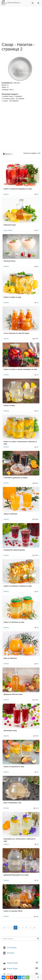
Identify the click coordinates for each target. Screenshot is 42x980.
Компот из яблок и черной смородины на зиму (20, 369)
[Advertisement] (21, 126)
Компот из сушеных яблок (13, 911)
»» (34, 928)
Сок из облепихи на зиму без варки (16, 333)
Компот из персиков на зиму (14, 767)
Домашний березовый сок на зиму (16, 875)
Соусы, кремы (8, 230)
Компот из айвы (9, 405)
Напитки (8, 154)
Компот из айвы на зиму (12, 297)
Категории (9, 953)
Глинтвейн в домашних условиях (16, 478)
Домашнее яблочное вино (13, 694)
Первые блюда (21, 963)
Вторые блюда (21, 969)
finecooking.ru (11, 3)
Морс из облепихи (10, 658)
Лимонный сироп (10, 225)
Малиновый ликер (10, 731)
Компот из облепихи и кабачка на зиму (18, 586)
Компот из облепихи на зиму (14, 622)
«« (4, 928)
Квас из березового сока (12, 803)
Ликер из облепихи (10, 514)
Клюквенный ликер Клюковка (14, 550)
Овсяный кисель (10, 261)
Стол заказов (10, 948)
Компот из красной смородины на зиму (18, 189)
